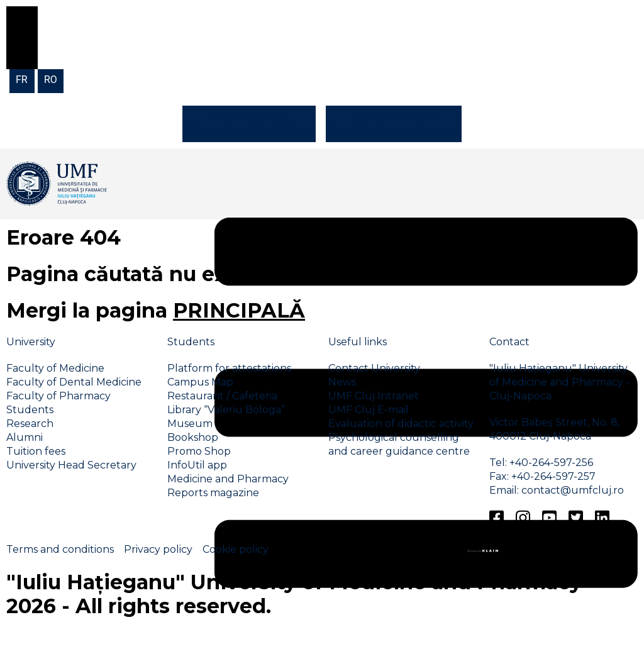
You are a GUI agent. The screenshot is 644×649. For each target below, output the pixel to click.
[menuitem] (22, 79)
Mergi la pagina (156, 310)
